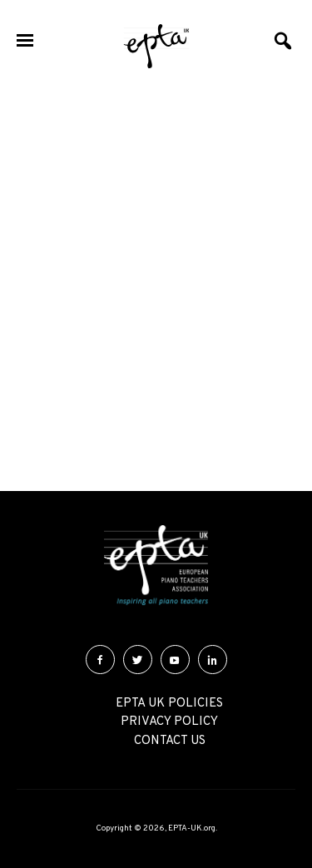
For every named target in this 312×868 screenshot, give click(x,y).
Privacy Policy (169, 722)
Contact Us (170, 741)
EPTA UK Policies (169, 704)
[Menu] (25, 42)
